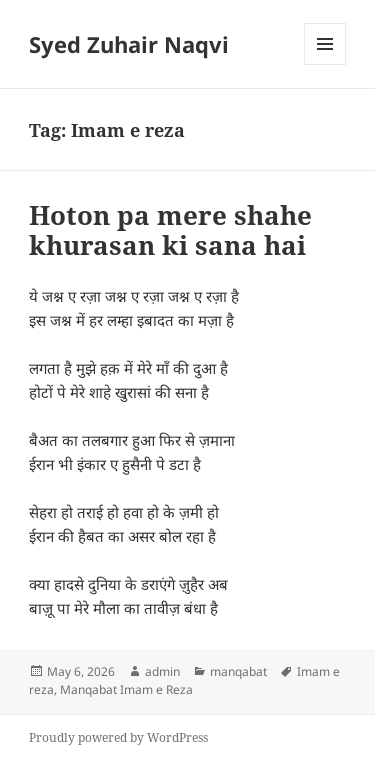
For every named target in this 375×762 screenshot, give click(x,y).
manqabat (238, 671)
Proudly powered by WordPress (118, 737)
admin (162, 671)
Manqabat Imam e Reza (126, 689)
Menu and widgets (325, 64)
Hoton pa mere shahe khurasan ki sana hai (170, 230)
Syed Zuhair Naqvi (129, 44)
